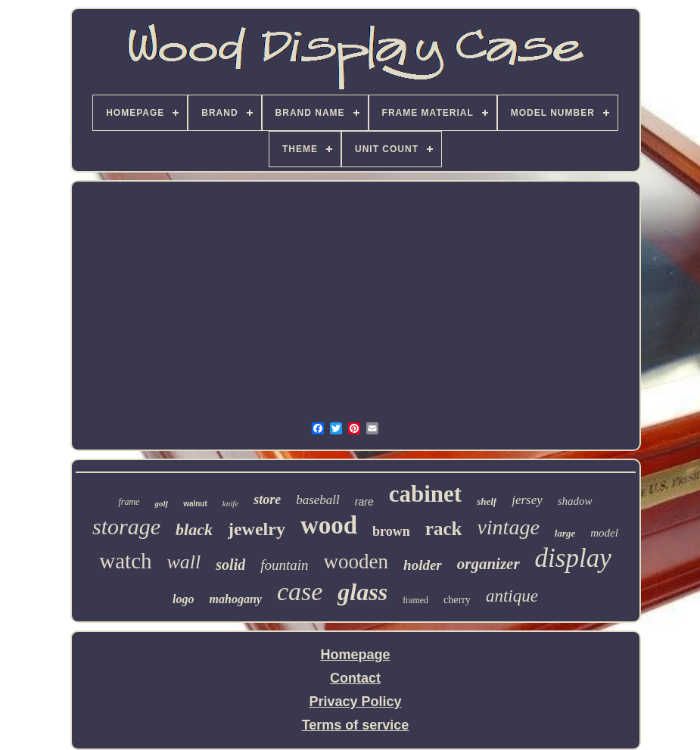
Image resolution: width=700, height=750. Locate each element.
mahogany (236, 599)
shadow (575, 501)
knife (230, 503)
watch (125, 561)
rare (364, 502)
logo (183, 599)
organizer (488, 564)
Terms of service (356, 725)
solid (230, 565)
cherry (457, 600)
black (194, 529)
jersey (527, 500)
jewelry (257, 529)
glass (362, 592)
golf (161, 503)
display (573, 558)
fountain (284, 565)
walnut (195, 504)
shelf (487, 501)
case (300, 591)
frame (129, 502)
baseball (318, 500)
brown (391, 531)
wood (329, 525)
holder (423, 565)
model (604, 533)
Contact (355, 678)
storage (126, 526)
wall (184, 562)
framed (415, 600)
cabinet (425, 494)
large (565, 533)
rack (444, 529)
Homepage (355, 655)
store (267, 499)
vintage (508, 527)
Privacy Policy (355, 702)
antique (512, 596)
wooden (356, 562)
